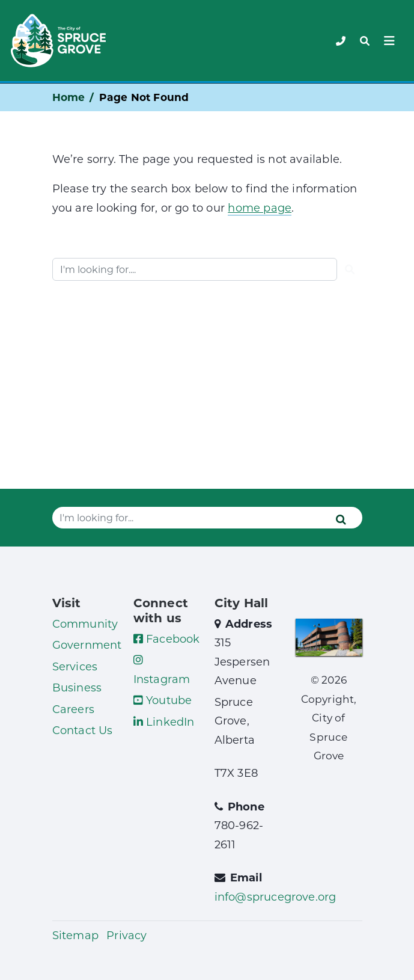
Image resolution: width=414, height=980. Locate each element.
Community (85, 623)
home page (260, 207)
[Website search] (195, 269)
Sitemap (75, 935)
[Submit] (350, 269)
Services (75, 666)
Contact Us (83, 730)
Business (77, 687)
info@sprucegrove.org (275, 896)
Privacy (126, 935)
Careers (73, 709)
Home (69, 97)
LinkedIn (164, 721)
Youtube (163, 700)
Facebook (167, 639)
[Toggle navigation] (365, 41)
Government (87, 645)
